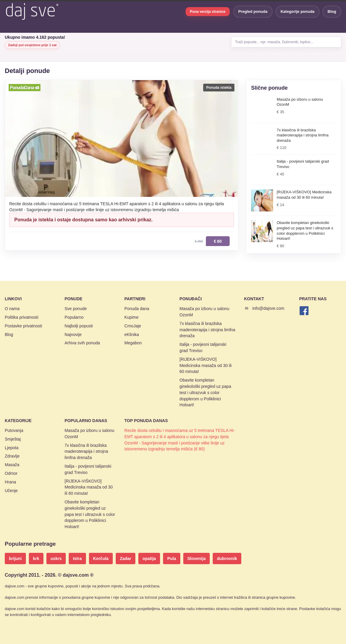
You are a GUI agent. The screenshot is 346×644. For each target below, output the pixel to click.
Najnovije (73, 335)
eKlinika (132, 335)
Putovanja (14, 430)
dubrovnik (227, 559)
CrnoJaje (133, 326)
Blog (332, 11)
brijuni (15, 559)
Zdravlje (12, 456)
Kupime (131, 317)
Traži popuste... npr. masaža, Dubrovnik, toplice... (274, 42)
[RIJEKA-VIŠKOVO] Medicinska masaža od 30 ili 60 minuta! (205, 365)
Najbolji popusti (79, 326)
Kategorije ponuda (298, 11)
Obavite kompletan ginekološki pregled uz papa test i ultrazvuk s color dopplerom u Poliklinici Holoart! (205, 392)
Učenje (11, 491)
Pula (172, 559)
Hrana (10, 482)
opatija (149, 559)
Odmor (11, 473)
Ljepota (12, 448)
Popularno (74, 317)
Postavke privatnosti (23, 326)
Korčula (101, 559)
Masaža (12, 465)
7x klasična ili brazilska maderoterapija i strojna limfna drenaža (207, 330)
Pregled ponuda (253, 11)
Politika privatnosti (22, 317)
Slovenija (197, 559)
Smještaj (13, 439)
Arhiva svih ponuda (82, 343)
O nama (12, 309)
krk (36, 559)
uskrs (56, 559)
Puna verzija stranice (208, 12)
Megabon (133, 343)
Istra (77, 559)
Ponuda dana (137, 309)
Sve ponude (76, 309)
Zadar (126, 559)
